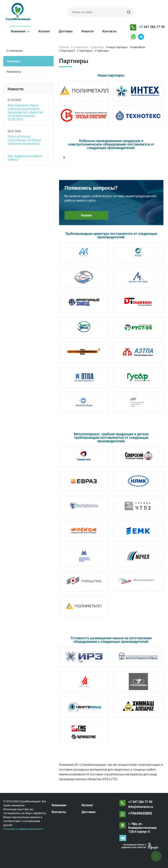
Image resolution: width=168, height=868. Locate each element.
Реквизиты (14, 72)
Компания (20, 31)
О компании (15, 51)
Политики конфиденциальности (23, 829)
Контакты (110, 31)
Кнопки (87, 215)
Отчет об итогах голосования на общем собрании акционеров (24, 140)
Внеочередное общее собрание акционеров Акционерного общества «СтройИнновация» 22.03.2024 (25, 112)
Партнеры (13, 61)
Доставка (66, 31)
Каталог (44, 31)
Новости (87, 31)
